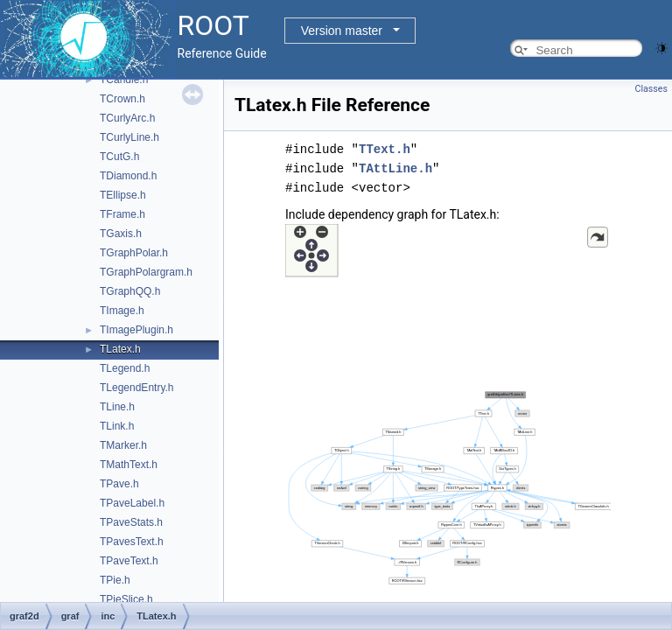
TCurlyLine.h (129, 137)
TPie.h (115, 580)
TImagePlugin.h (136, 330)
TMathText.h (129, 465)
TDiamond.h (128, 176)
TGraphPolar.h (134, 253)
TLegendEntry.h (137, 388)
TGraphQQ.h (130, 291)
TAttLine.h (395, 168)
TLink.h (117, 426)
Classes (651, 89)
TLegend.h (125, 368)
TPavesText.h (132, 542)
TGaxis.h (121, 234)
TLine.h (117, 407)
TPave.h (119, 484)
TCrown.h (122, 99)
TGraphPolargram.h (146, 272)
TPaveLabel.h (132, 503)
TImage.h (122, 311)
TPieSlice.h (126, 599)
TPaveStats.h (131, 522)
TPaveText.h (129, 561)
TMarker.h (123, 445)
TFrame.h (122, 214)
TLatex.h (120, 349)
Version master (342, 31)
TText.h (385, 149)
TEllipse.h (123, 195)
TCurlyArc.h (127, 118)
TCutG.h (119, 157)
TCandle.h (124, 80)
